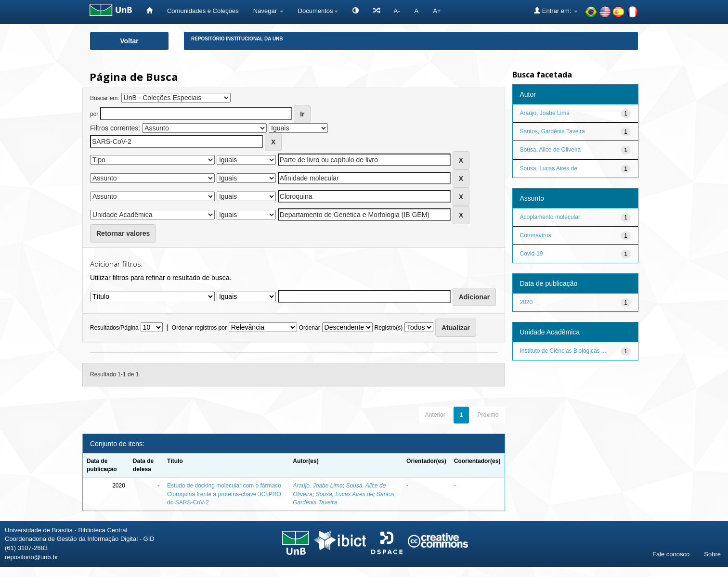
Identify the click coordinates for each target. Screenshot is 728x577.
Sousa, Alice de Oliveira (551, 150)
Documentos (318, 11)
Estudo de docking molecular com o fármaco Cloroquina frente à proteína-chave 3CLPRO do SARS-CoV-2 (224, 494)
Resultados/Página (114, 328)
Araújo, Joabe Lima (318, 486)
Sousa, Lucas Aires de (345, 494)
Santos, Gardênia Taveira (552, 131)
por (94, 114)
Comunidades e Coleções (203, 11)
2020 (526, 302)
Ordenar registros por (199, 328)
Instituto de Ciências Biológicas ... (563, 351)
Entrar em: (556, 11)
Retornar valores (123, 233)
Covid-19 (532, 254)
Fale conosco (671, 554)
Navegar (268, 11)
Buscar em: (105, 98)
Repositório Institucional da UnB (237, 39)
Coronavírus (536, 235)
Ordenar (310, 328)
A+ (437, 11)
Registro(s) (388, 328)
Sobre (712, 554)
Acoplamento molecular (550, 217)
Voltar (129, 41)
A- (397, 11)
